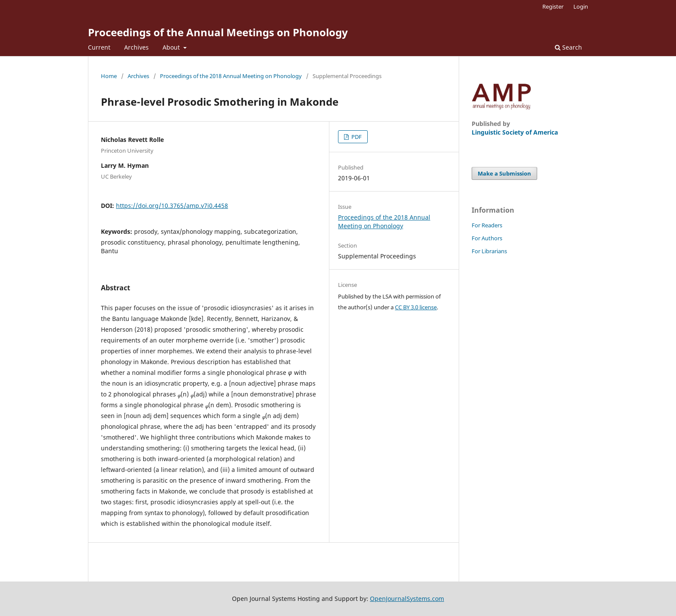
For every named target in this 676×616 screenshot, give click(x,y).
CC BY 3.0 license (416, 307)
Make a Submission (504, 173)
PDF (356, 137)
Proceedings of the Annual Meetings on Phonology (218, 32)
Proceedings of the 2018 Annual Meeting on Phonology (231, 76)
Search (568, 47)
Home (109, 76)
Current (99, 47)
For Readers (487, 225)
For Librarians (489, 251)
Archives (136, 47)
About (172, 47)
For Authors (487, 238)
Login (581, 6)
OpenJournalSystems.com (407, 599)
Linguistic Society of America (515, 132)
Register (553, 6)
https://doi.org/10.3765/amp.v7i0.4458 (172, 206)
